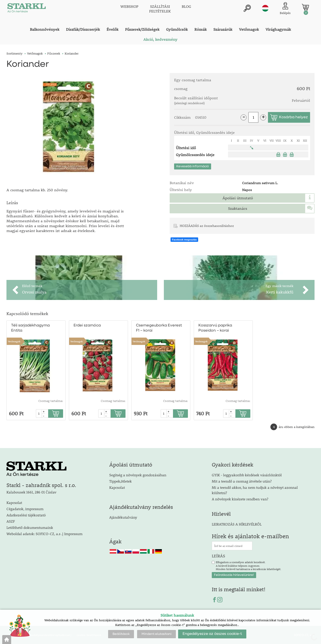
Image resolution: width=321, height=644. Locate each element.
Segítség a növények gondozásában (138, 475)
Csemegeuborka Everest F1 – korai (159, 328)
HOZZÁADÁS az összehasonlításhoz (207, 226)
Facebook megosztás (184, 240)
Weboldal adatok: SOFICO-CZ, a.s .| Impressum (44, 534)
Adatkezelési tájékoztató (26, 515)
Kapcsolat (14, 502)
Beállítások (121, 634)
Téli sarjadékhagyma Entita (30, 328)
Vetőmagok (14, 341)
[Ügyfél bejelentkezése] (285, 9)
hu (265, 8)
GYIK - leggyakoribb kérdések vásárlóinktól (247, 475)
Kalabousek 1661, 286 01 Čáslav (31, 492)
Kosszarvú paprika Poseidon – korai (215, 328)
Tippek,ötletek (120, 481)
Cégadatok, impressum (25, 509)
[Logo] (27, 9)
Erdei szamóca (87, 325)
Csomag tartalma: (51, 401)
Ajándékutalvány (123, 517)
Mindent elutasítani (156, 634)
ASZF (11, 521)
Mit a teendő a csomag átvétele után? (242, 481)
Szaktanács (238, 208)
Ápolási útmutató (238, 198)
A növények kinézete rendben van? (240, 499)
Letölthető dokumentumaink (30, 527)
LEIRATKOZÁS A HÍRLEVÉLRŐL (237, 524)
